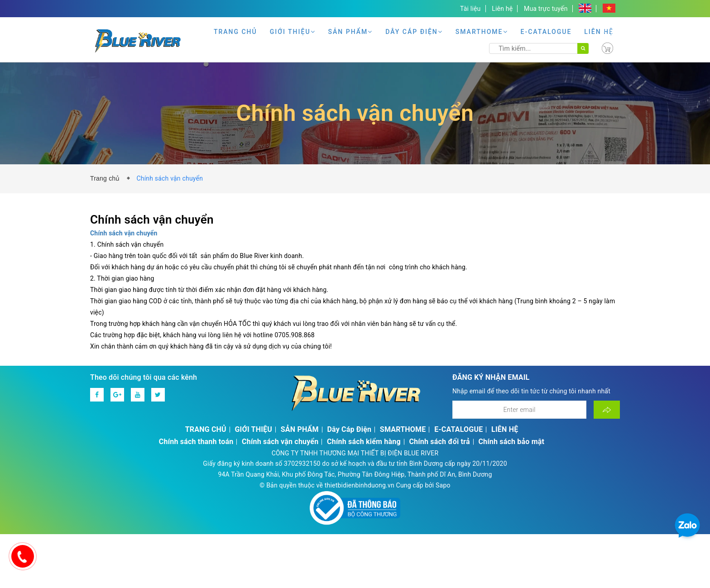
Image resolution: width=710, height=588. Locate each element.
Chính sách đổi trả (439, 442)
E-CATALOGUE (546, 32)
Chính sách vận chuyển (280, 442)
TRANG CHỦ (235, 32)
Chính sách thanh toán (196, 442)
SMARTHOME (482, 32)
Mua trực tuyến (546, 9)
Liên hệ (502, 9)
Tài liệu (470, 9)
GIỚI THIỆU (293, 32)
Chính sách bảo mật (511, 442)
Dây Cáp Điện (414, 32)
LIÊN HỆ (599, 32)
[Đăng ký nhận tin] (607, 410)
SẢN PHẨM (351, 32)
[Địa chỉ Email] (519, 410)
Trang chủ (107, 178)
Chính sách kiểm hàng (364, 442)
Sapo (443, 485)
